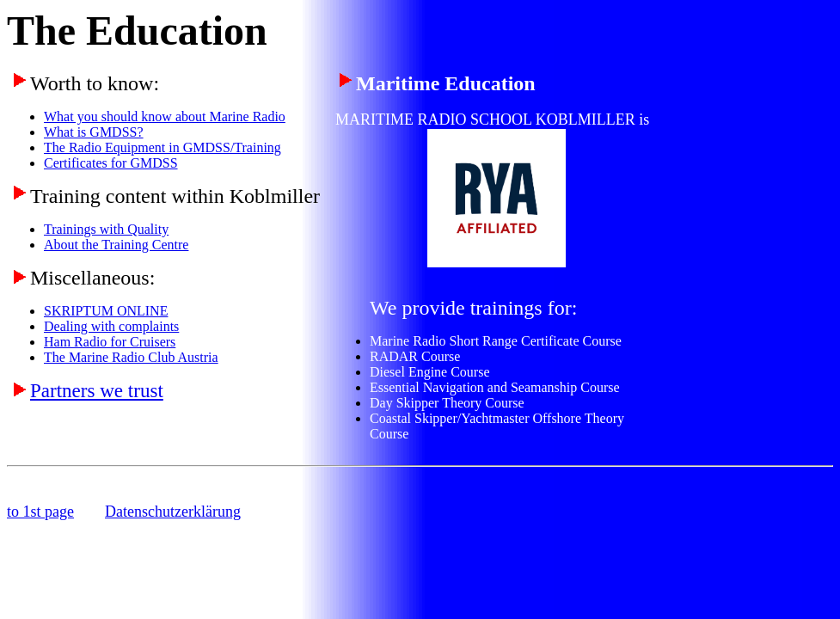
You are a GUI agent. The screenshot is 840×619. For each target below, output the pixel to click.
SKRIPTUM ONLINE (106, 311)
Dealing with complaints (111, 326)
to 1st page (40, 512)
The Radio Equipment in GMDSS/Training (162, 147)
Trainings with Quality (106, 229)
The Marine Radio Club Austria (131, 357)
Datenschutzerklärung (173, 512)
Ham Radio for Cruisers (110, 342)
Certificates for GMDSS (111, 163)
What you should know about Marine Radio (165, 116)
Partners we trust (97, 390)
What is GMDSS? (94, 132)
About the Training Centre (116, 245)
